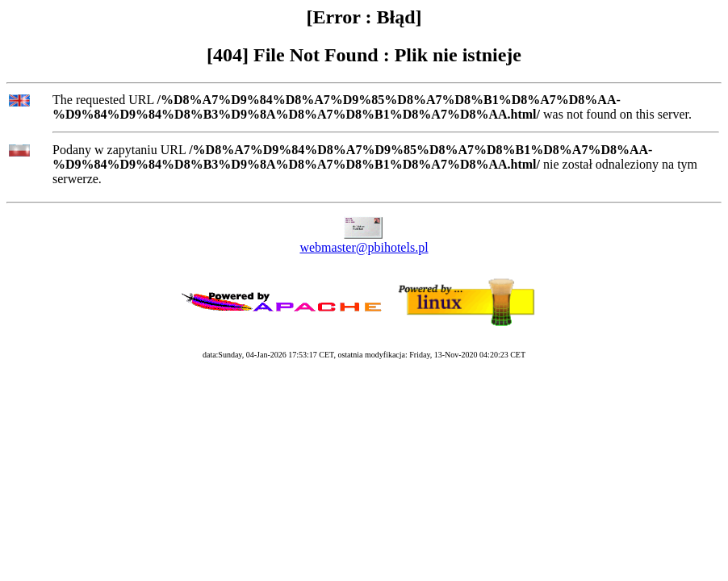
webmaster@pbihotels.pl (364, 247)
